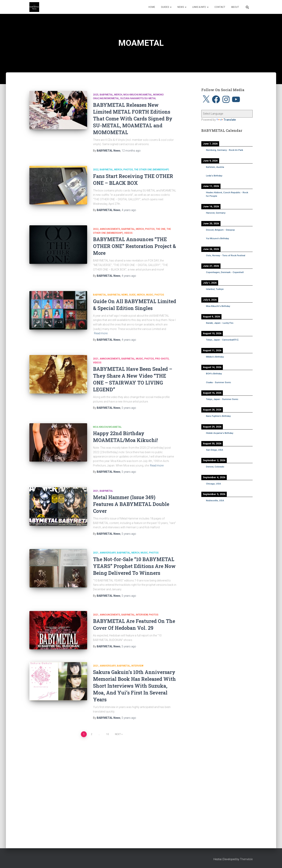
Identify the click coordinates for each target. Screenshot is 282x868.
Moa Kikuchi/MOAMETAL (138, 95)
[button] (171, 7)
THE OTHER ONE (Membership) (152, 170)
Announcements (110, 229)
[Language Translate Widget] (227, 114)
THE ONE (161, 229)
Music (150, 295)
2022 (96, 170)
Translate (226, 120)
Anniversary (108, 553)
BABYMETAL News (118, 295)
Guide (132, 295)
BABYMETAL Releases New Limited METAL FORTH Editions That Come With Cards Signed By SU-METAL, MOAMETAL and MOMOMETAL (133, 119)
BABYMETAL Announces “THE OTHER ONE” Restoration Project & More (135, 246)
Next (118, 735)
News (182, 7)
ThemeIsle (246, 859)
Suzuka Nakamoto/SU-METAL (138, 98)
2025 (96, 95)
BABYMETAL (106, 95)
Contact (220, 7)
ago (131, 151)
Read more (101, 333)
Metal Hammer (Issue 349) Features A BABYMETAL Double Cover (131, 504)
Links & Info (200, 7)
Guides (166, 7)
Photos (128, 170)
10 (108, 735)
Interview (142, 615)
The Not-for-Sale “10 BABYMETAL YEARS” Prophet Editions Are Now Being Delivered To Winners (134, 566)
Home (152, 7)
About (235, 7)
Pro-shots (162, 359)
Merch (118, 95)
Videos (128, 233)
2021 (96, 359)
